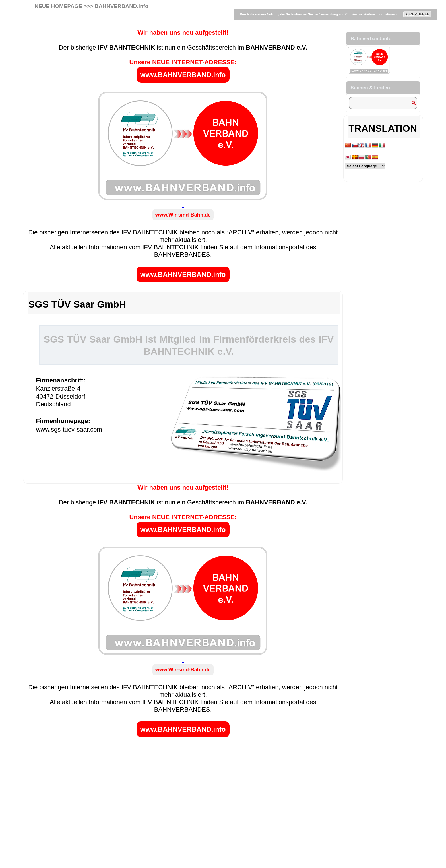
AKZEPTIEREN (417, 14)
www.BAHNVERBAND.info (183, 75)
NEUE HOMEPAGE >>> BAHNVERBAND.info (91, 6)
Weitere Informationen (380, 14)
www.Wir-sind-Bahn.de (183, 215)
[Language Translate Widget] (365, 166)
